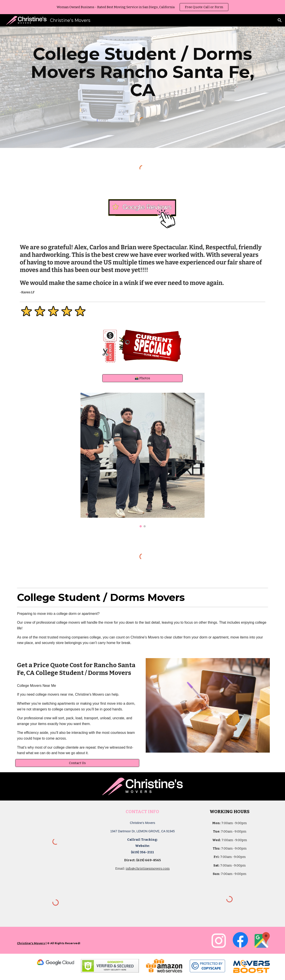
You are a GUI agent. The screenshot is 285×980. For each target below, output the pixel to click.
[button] (280, 20)
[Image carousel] (142, 460)
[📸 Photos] (142, 378)
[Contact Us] (77, 763)
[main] (142, 72)
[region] (142, 7)
